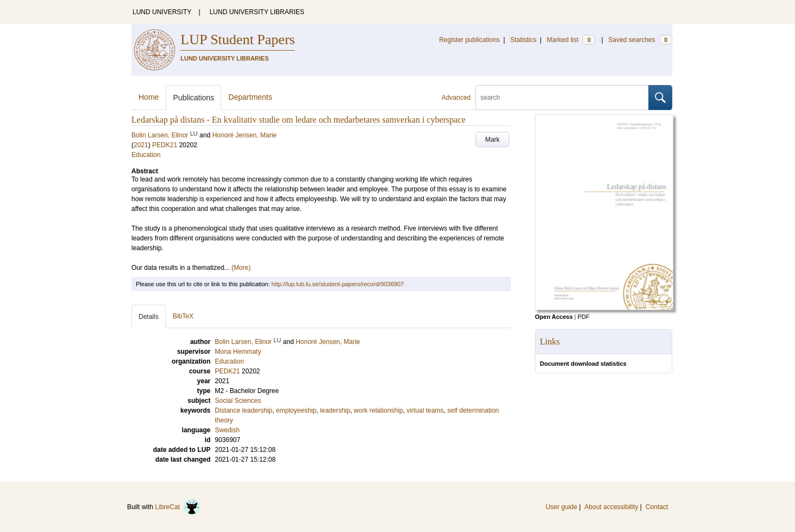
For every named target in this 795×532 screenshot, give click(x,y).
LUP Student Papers (238, 40)
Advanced (456, 98)
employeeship (296, 410)
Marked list (571, 40)
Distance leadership (243, 410)
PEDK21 (165, 145)
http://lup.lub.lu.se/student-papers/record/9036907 (338, 284)
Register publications (469, 40)
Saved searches (640, 40)
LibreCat (178, 507)
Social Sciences (238, 401)
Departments (250, 97)
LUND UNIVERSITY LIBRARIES (257, 12)
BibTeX (183, 316)
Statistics (523, 40)
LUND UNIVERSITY (162, 12)
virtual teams (425, 410)
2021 (141, 145)
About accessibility (612, 507)
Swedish (227, 430)
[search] (562, 98)
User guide (562, 507)
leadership (335, 410)
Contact (657, 507)
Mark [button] (493, 140)
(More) (241, 268)
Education (146, 155)
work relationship (378, 410)
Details (149, 317)
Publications (194, 98)
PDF (583, 317)
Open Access (554, 317)
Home (149, 97)
